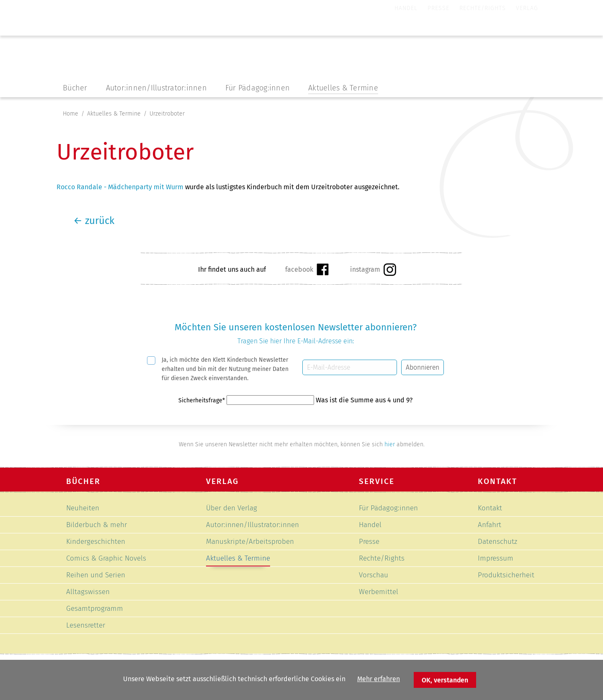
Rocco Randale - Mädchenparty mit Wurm (120, 187)
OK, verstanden (445, 680)
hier (390, 444)
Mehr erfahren (379, 679)
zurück (94, 221)
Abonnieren (423, 367)
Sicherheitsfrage (202, 400)
